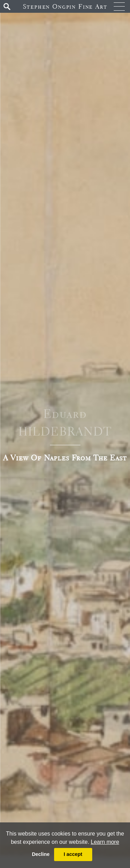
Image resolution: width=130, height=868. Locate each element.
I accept (73, 854)
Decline (41, 854)
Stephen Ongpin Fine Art (65, 6)
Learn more (105, 842)
